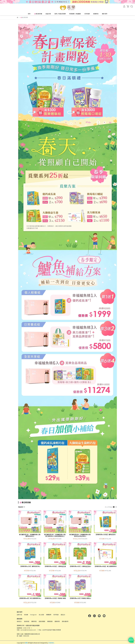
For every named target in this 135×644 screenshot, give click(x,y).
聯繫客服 (50, 621)
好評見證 (56, 615)
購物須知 (34, 621)
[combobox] (21, 507)
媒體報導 (49, 615)
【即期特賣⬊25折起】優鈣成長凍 (105, 535)
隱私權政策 (65, 621)
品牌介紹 (19, 615)
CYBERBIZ (51, 643)
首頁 (29, 14)
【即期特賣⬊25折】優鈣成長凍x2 (30, 566)
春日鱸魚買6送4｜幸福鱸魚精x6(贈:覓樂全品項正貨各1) (80, 535)
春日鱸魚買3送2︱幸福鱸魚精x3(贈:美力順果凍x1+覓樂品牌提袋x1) (55, 535)
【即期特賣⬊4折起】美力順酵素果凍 (105, 566)
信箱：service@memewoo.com (26, 630)
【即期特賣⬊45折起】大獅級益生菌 (55, 566)
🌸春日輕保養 (38, 14)
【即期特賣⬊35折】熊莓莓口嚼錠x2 (80, 598)
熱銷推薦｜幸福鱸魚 (75, 14)
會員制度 (27, 621)
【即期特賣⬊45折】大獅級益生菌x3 (80, 566)
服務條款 (57, 621)
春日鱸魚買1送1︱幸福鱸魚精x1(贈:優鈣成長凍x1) (30, 535)
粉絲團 (26, 615)
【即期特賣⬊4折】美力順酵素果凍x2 (30, 598)
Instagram (33, 615)
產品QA (63, 615)
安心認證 (41, 615)
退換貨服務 (42, 621)
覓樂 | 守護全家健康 (60, 14)
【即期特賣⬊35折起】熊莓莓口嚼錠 (55, 598)
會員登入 (19, 621)
